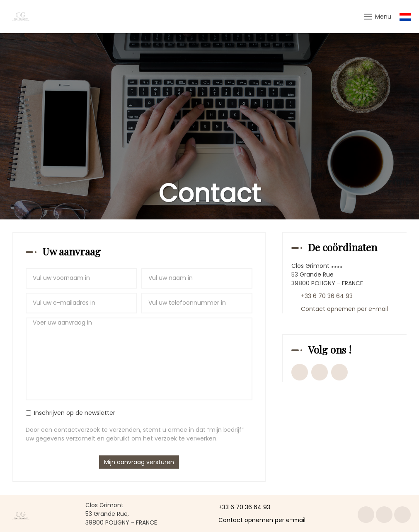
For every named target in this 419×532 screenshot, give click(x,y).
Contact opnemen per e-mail (257, 520)
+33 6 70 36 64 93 (240, 507)
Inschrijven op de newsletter (70, 413)
